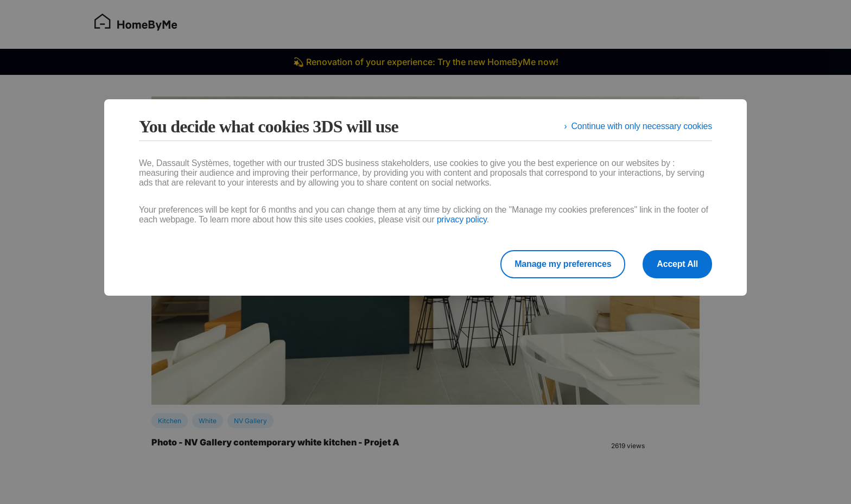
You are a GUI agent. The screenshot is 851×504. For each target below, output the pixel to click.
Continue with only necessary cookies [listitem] (642, 126)
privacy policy (462, 219)
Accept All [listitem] (677, 264)
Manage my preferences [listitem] (563, 264)
